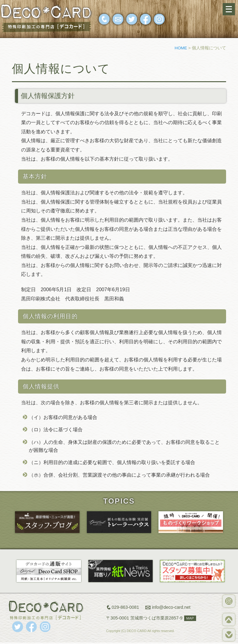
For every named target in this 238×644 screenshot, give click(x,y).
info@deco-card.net (171, 607)
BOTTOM (229, 635)
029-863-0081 (125, 607)
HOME (181, 48)
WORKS (229, 601)
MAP (190, 618)
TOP (229, 619)
